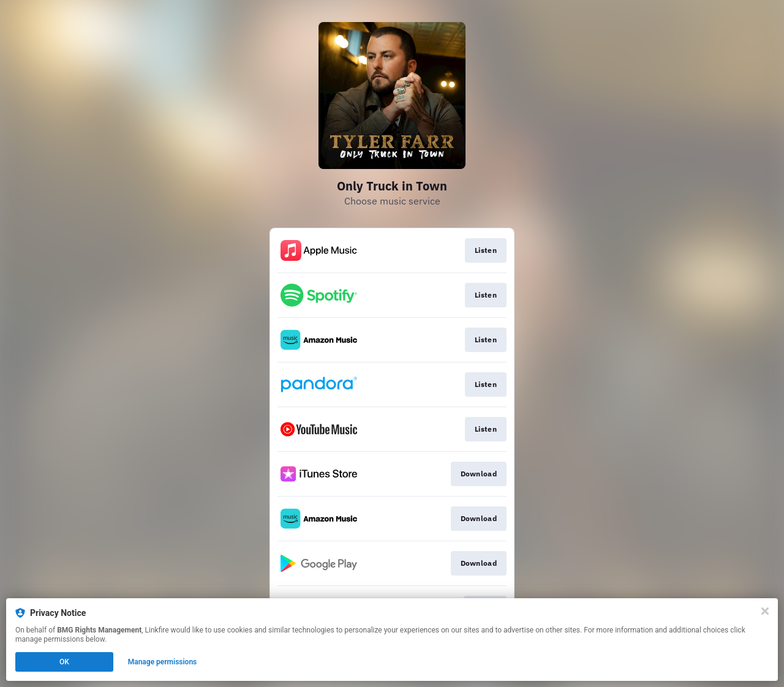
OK (64, 662)
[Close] (765, 611)
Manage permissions (163, 662)
